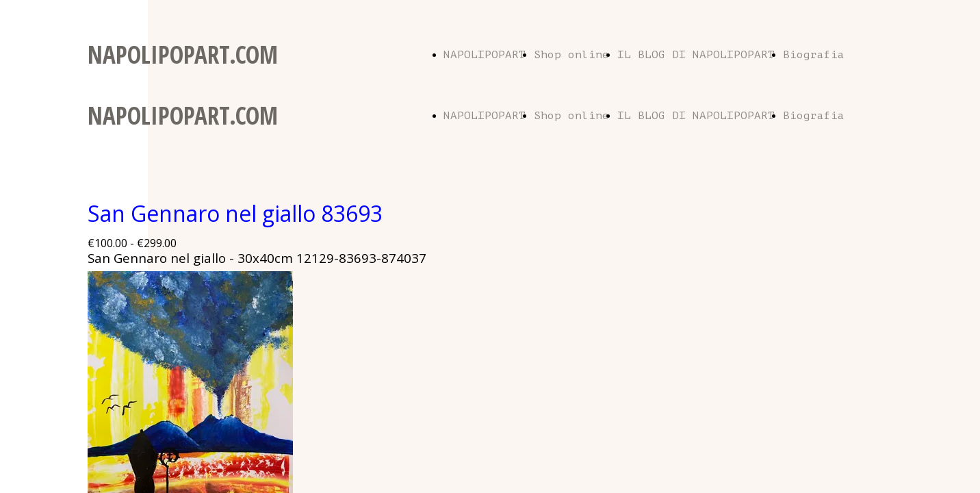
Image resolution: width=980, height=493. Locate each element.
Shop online (571, 55)
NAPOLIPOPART (485, 55)
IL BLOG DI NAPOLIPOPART (696, 55)
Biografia (814, 55)
